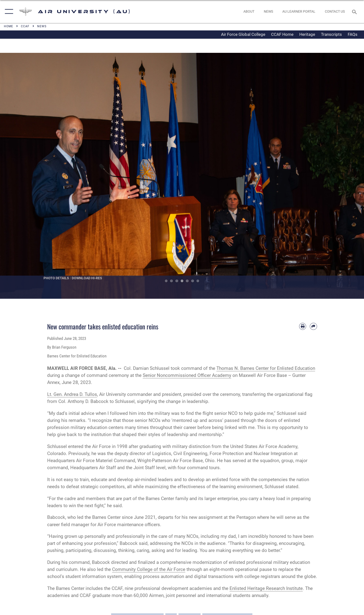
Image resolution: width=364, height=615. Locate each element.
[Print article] (303, 326)
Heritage (307, 34)
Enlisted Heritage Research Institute (266, 588)
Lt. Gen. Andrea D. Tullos (72, 394)
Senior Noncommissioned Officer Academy (187, 375)
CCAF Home (282, 34)
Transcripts (331, 34)
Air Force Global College (243, 34)
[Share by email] (313, 326)
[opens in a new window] (299, 12)
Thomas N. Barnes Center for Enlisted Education (266, 368)
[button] (8, 12)
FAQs (353, 34)
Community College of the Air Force (149, 569)
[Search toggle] (355, 12)
